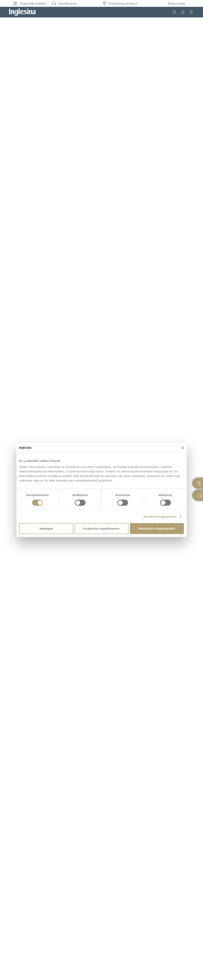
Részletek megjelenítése (160, 517)
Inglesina (22, 12)
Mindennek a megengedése (157, 528)
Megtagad (46, 528)
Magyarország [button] (176, 3)
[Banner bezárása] (183, 448)
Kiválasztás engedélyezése (102, 528)
